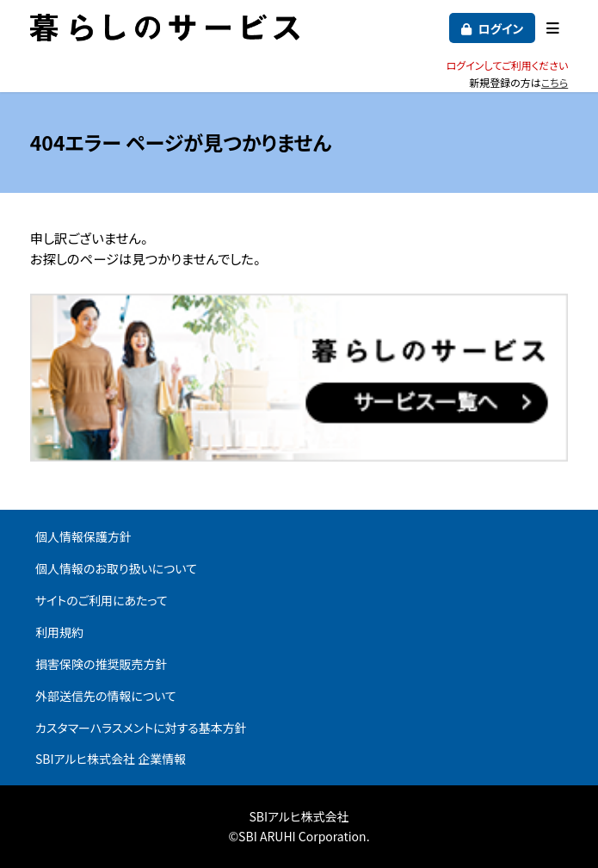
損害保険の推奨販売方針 (102, 664)
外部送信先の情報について (106, 696)
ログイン (500, 28)
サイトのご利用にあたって (102, 600)
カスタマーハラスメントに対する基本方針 (141, 728)
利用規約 (59, 632)
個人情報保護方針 (83, 536)
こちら (555, 82)
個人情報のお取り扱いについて (116, 568)
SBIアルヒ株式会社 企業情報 (111, 759)
